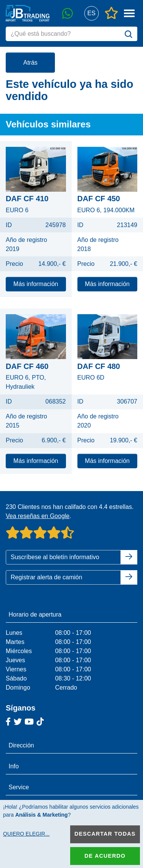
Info (14, 766)
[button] (91, 14)
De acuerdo (105, 856)
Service (19, 787)
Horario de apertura (35, 614)
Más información (36, 284)
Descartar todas (105, 834)
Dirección (22, 745)
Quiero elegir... (26, 834)
